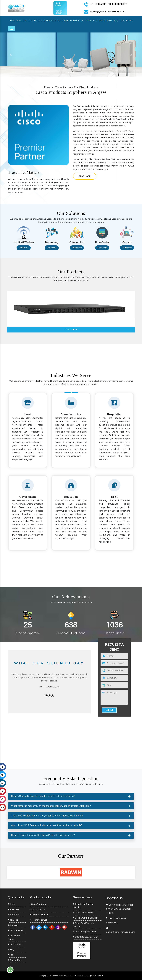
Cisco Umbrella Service (85, 918)
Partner (92, 21)
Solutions (65, 21)
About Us (22, 21)
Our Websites (16, 930)
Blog (11, 950)
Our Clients (106, 21)
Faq (116, 21)
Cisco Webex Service (84, 913)
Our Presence (16, 944)
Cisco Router (71, 330)
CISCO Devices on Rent (85, 937)
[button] (11, 55)
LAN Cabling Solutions (85, 932)
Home (12, 21)
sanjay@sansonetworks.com (121, 932)
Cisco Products (38, 904)
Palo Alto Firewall (39, 915)
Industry (80, 21)
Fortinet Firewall (38, 920)
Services (50, 21)
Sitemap (13, 925)
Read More (85, 176)
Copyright (44, 976)
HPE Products (37, 909)
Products (35, 21)
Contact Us (126, 21)
